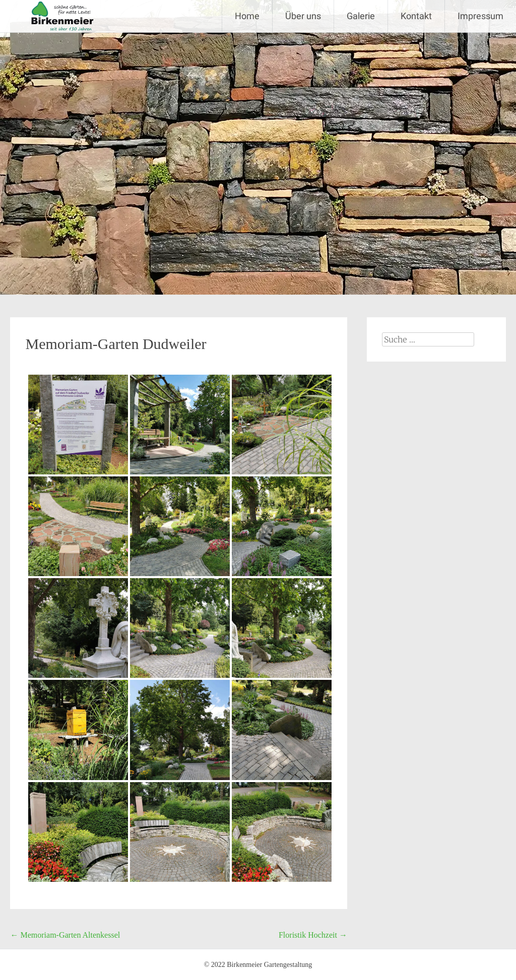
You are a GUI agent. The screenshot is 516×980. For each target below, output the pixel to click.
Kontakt (416, 16)
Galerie (361, 16)
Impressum (480, 16)
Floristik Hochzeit (313, 935)
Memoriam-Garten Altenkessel (65, 935)
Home (247, 16)
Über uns (303, 16)
